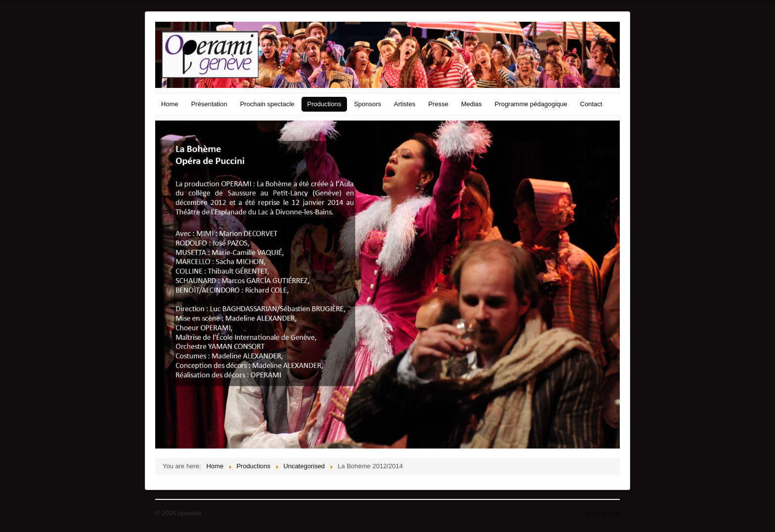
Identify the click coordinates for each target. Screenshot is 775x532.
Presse (438, 104)
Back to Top (603, 513)
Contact (591, 104)
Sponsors (367, 104)
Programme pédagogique (531, 104)
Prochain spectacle (267, 104)
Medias (472, 104)
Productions (324, 104)
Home (170, 104)
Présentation (209, 104)
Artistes (405, 104)
